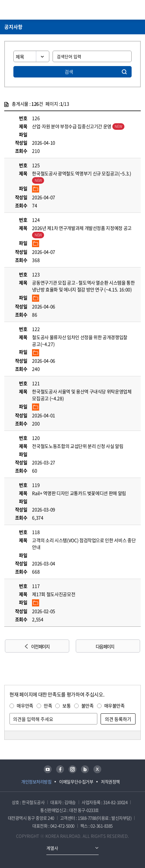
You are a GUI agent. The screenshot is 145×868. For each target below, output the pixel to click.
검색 (69, 72)
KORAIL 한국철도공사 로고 (30, 10)
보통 (66, 706)
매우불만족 (114, 706)
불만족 (88, 706)
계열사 (52, 848)
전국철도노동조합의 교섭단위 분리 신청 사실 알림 (78, 446)
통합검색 (126, 10)
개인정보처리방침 (36, 782)
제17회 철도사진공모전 (54, 594)
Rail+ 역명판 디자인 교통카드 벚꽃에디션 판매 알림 (79, 493)
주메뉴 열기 (137, 10)
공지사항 (13, 27)
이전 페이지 (40, 646)
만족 (48, 706)
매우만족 (25, 706)
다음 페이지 (105, 646)
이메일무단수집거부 (76, 782)
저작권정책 (110, 782)
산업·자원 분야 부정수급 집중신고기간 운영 (78, 126)
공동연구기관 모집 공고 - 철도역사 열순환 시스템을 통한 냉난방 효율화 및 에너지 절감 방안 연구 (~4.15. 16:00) (83, 286)
